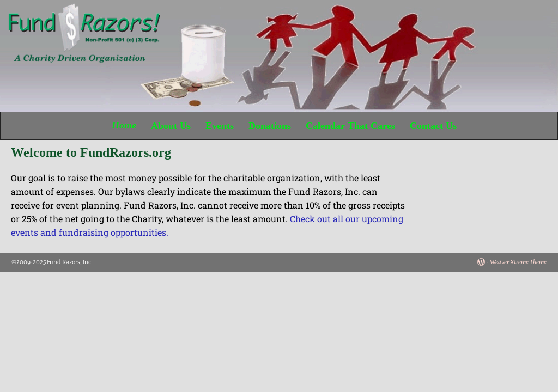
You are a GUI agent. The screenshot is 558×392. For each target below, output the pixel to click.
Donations (270, 126)
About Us (171, 126)
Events (220, 126)
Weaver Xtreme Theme (518, 262)
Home (124, 125)
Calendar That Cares (350, 126)
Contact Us (433, 126)
